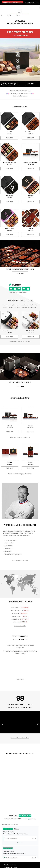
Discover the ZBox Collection (20, 437)
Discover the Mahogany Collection (20, 474)
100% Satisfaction (10, 865)
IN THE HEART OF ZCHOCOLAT (20, 754)
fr (10, 15)
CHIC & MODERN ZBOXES (20, 382)
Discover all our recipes (20, 560)
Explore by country (20, 626)
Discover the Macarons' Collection (20, 341)
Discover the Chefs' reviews (20, 738)
